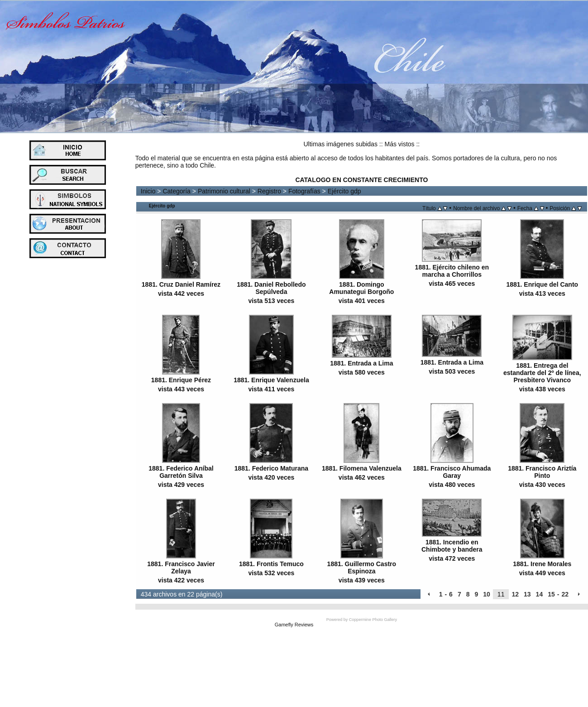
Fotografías (304, 191)
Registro (269, 191)
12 (515, 594)
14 (540, 594)
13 (527, 594)
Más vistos (399, 144)
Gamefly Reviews (294, 625)
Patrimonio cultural (224, 191)
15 (551, 594)
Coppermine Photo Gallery (373, 620)
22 (565, 594)
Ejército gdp (344, 191)
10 (487, 594)
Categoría (176, 191)
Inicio (148, 191)
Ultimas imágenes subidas (341, 144)
